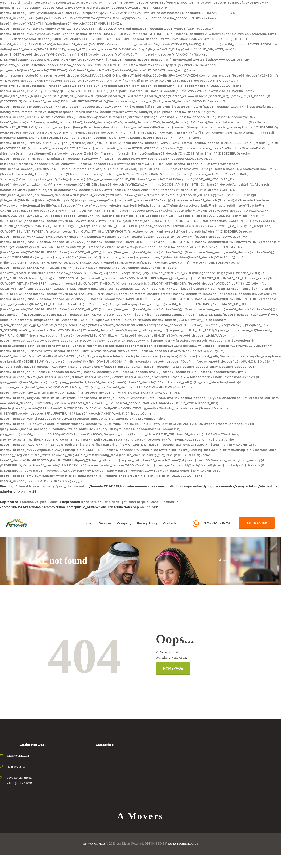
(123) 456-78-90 (17, 767)
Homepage (174, 668)
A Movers (141, 817)
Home (223, 560)
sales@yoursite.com (20, 756)
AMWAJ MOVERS (92, 845)
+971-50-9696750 (217, 523)
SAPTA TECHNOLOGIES (184, 845)
